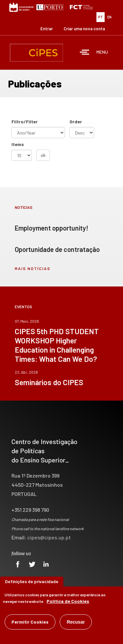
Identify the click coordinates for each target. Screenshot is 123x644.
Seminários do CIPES (49, 382)
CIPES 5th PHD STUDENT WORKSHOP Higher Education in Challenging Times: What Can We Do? (57, 345)
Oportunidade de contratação (57, 249)
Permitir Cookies (30, 623)
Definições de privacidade (32, 583)
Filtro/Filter (25, 122)
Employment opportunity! (51, 228)
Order (76, 122)
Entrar (47, 29)
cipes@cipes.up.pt (49, 537)
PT (101, 17)
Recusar (76, 623)
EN (109, 17)
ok (43, 155)
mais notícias (33, 268)
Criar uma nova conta (84, 29)
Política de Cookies (68, 602)
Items (18, 144)
